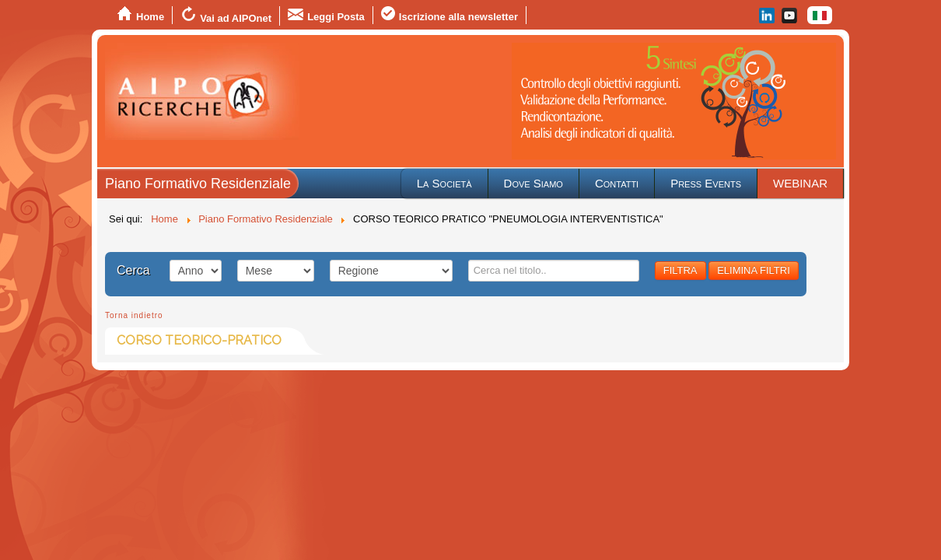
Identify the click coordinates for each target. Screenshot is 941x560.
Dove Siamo (533, 183)
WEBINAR (800, 183)
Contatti (617, 183)
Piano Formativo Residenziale (198, 184)
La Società (444, 183)
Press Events (706, 183)
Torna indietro (134, 315)
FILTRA (680, 270)
